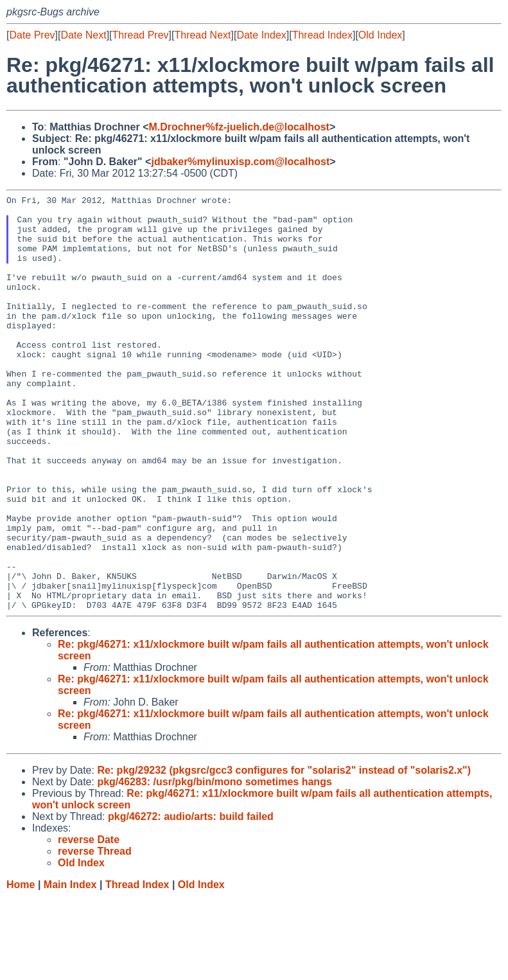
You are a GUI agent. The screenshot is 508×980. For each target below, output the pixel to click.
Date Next (83, 35)
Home (21, 967)
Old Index (380, 35)
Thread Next (202, 35)
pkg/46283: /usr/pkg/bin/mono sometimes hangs (214, 865)
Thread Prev (141, 35)
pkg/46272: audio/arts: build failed (191, 899)
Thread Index (322, 35)
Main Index (70, 967)
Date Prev (32, 35)
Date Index (261, 35)
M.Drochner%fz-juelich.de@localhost (239, 127)
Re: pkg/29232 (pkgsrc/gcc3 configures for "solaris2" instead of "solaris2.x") (284, 853)
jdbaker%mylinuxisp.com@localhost (240, 162)
